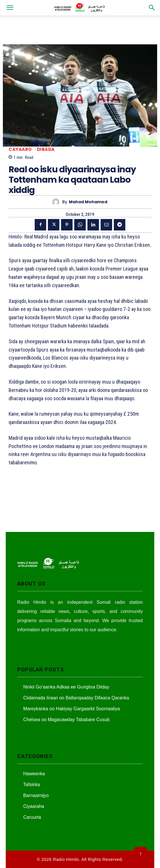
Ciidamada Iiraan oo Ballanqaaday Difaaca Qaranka (76, 698)
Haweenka (34, 774)
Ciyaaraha (34, 806)
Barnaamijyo (36, 795)
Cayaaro (20, 149)
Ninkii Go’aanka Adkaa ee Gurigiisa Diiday (66, 687)
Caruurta (32, 817)
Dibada (46, 149)
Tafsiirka (32, 785)
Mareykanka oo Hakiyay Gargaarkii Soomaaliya (72, 709)
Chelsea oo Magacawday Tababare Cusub (66, 720)
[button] (10, 8)
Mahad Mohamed (88, 202)
